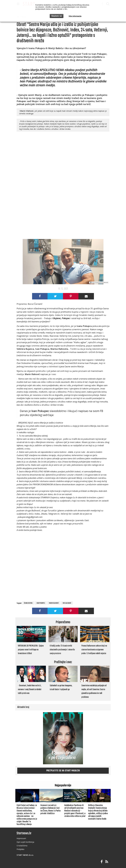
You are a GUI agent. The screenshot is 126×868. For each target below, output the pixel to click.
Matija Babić (67, 603)
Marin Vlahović (54, 603)
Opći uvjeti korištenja (25, 842)
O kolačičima (22, 846)
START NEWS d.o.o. (25, 855)
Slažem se (57, 16)
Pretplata (20, 849)
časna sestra (28, 603)
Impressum (21, 838)
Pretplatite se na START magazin (63, 771)
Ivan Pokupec (41, 603)
